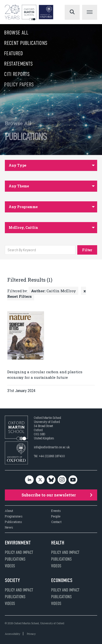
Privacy (31, 634)
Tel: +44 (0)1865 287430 (49, 456)
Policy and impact (19, 552)
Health (58, 543)
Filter (87, 250)
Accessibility (12, 634)
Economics (62, 580)
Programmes (14, 516)
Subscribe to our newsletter (57, 495)
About (9, 511)
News (9, 527)
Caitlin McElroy (53, 291)
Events (56, 511)
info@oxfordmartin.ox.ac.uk (52, 447)
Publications (13, 522)
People (56, 516)
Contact (56, 522)
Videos (10, 566)
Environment (18, 543)
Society (12, 580)
